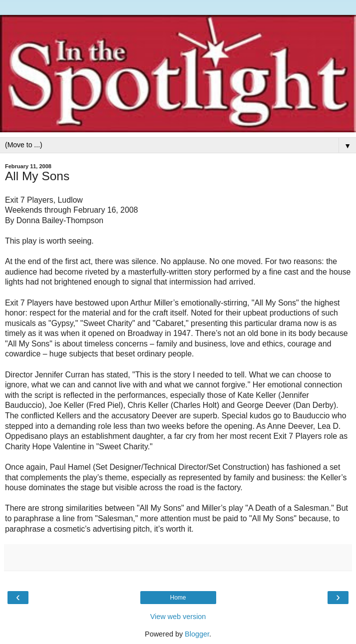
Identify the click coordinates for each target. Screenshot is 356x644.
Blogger (197, 634)
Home (178, 598)
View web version (178, 617)
